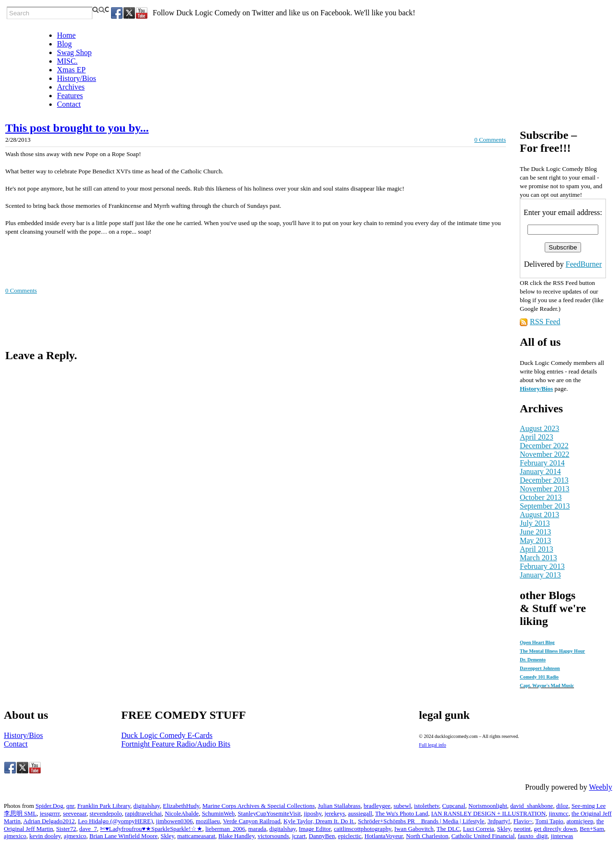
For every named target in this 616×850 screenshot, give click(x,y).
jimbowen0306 (174, 821)
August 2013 (539, 515)
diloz (562, 806)
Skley (504, 829)
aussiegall (360, 814)
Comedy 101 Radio (539, 677)
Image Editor (315, 829)
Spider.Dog (49, 806)
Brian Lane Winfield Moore (123, 836)
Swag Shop (74, 52)
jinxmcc (558, 814)
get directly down (555, 829)
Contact (69, 104)
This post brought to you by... (77, 128)
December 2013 (544, 480)
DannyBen (322, 836)
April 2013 (537, 549)
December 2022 (544, 446)
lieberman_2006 (225, 829)
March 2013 (538, 558)
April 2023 (537, 437)
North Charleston (427, 836)
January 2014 (540, 471)
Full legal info (432, 745)
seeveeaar (74, 814)
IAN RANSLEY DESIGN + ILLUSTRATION (488, 814)
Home (66, 35)
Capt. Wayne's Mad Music (547, 686)
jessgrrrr (50, 814)
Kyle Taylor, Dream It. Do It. (319, 821)
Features (70, 96)
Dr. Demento (533, 660)
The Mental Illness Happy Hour (552, 651)
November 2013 (545, 489)
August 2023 (539, 428)
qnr (70, 806)
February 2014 (542, 463)
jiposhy (313, 814)
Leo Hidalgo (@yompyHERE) (116, 821)
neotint (522, 829)
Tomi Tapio (549, 821)
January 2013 (540, 575)
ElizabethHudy (181, 806)
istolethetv (426, 806)
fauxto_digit (533, 836)
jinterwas (562, 836)
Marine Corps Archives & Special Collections (259, 806)
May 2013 (535, 540)
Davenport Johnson (540, 668)
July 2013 (535, 523)
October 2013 (541, 497)
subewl (402, 806)
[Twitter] (129, 13)
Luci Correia (478, 829)
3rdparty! (499, 821)
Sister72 (66, 829)
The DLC (448, 829)
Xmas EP (71, 70)
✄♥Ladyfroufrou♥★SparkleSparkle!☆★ (151, 829)
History (530, 389)
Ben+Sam (592, 829)
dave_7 (88, 829)
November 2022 (545, 454)
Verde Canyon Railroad (252, 821)
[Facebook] (117, 13)
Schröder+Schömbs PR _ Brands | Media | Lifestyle (421, 821)
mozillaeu (208, 821)
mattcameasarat (196, 836)
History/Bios (77, 78)
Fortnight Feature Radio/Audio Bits (176, 744)
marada (258, 829)
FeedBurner (584, 264)
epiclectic (350, 836)
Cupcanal (454, 806)
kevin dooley (45, 836)
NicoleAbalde (182, 814)
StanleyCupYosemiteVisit (269, 814)
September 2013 (545, 506)
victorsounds (273, 836)
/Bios (546, 389)
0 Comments (490, 140)
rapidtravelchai (143, 814)
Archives (71, 87)
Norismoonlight (488, 806)
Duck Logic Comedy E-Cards (167, 735)
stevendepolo (106, 814)
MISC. (67, 61)
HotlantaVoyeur (383, 836)
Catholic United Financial (483, 836)
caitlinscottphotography (362, 829)
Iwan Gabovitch (414, 829)
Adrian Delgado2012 (49, 821)
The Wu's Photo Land (402, 814)
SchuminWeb (218, 814)
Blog (64, 44)
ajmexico (15, 836)
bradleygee (377, 806)
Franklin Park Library (104, 806)
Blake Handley (236, 836)
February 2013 (542, 566)
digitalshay (147, 806)
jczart (299, 836)
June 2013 (535, 532)
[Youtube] (142, 13)
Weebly (601, 787)
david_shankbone (532, 806)
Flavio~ (523, 821)
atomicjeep (580, 821)
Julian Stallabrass (339, 806)
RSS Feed (545, 322)
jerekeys (335, 814)
